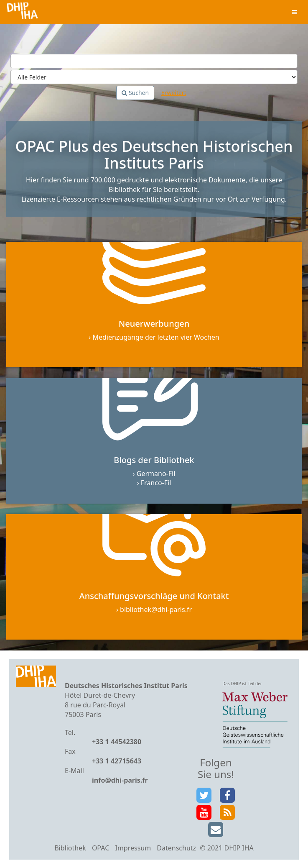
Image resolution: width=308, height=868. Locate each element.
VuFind (22, 13)
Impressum (133, 848)
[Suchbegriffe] (154, 61)
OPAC (101, 848)
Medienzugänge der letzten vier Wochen (156, 337)
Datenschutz (176, 848)
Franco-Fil (156, 483)
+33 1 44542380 (117, 742)
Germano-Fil (156, 474)
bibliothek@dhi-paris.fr (156, 609)
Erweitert (174, 93)
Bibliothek (70, 848)
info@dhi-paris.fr (120, 780)
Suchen (135, 93)
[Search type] (154, 77)
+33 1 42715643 (117, 761)
